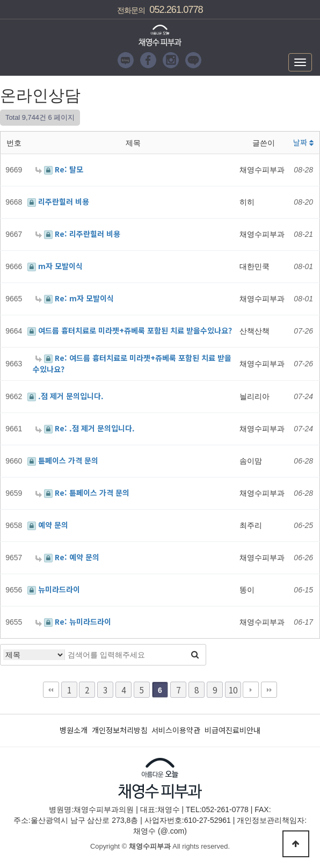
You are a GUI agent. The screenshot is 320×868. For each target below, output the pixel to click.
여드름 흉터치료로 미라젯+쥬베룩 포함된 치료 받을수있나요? (130, 330)
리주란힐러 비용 (58, 201)
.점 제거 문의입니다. (66, 396)
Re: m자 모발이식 (75, 298)
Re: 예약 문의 (67, 557)
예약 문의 (48, 525)
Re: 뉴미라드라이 (73, 621)
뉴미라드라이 (54, 589)
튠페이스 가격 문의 (63, 460)
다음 (251, 690)
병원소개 (74, 730)
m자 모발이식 (55, 266)
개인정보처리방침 (120, 730)
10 (233, 690)
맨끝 (269, 690)
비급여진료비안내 (232, 730)
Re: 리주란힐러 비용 (78, 234)
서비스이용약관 (176, 730)
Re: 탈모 (59, 169)
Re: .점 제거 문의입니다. (85, 428)
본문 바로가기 (0, 0)
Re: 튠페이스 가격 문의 (82, 493)
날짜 (303, 142)
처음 (51, 690)
